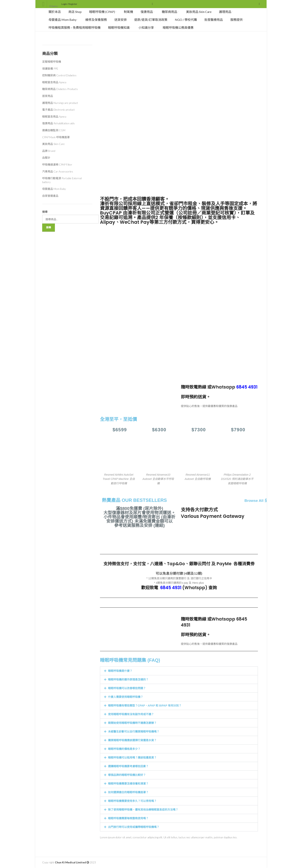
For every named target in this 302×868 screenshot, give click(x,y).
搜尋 (45, 212)
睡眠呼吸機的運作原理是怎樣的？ (128, 680)
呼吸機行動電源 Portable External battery (62, 180)
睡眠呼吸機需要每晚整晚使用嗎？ (128, 818)
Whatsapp (234, 387)
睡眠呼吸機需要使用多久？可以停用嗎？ (132, 801)
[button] (179, 671)
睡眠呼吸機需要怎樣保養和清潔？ (128, 784)
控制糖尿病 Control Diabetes (59, 75)
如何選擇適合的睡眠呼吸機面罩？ (128, 792)
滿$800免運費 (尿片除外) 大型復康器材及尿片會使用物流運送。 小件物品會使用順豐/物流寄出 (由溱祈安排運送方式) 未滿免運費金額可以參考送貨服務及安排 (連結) (139, 517)
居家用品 (48, 96)
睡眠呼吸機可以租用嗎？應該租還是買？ (132, 758)
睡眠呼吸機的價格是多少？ (124, 749)
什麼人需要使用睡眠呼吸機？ (126, 697)
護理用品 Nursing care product (60, 103)
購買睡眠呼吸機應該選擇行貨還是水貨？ (132, 740)
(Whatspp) (184, 588)
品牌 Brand (49, 151)
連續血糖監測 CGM (54, 130)
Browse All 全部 (258, 501)
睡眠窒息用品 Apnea (54, 82)
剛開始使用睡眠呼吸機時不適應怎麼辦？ (132, 723)
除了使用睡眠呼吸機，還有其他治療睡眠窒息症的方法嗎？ (143, 810)
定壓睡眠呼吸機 (52, 62)
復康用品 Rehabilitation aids (58, 123)
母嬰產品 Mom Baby (54, 189)
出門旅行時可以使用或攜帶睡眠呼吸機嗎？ (134, 827)
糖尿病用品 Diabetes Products (60, 89)
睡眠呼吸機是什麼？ (120, 671)
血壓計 (46, 158)
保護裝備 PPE (50, 69)
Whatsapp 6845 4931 (214, 622)
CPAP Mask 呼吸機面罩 (56, 137)
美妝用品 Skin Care (53, 144)
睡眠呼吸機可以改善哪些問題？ (127, 688)
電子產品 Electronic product (58, 110)
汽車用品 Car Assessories (58, 171)
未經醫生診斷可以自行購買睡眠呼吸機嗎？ (134, 732)
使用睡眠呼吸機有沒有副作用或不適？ (131, 714)
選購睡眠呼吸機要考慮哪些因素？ (128, 766)
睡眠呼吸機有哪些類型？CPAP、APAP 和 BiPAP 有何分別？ (145, 706)
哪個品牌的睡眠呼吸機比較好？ (127, 775)
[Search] (151, 4)
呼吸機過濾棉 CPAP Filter (57, 164)
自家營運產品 (50, 196)
